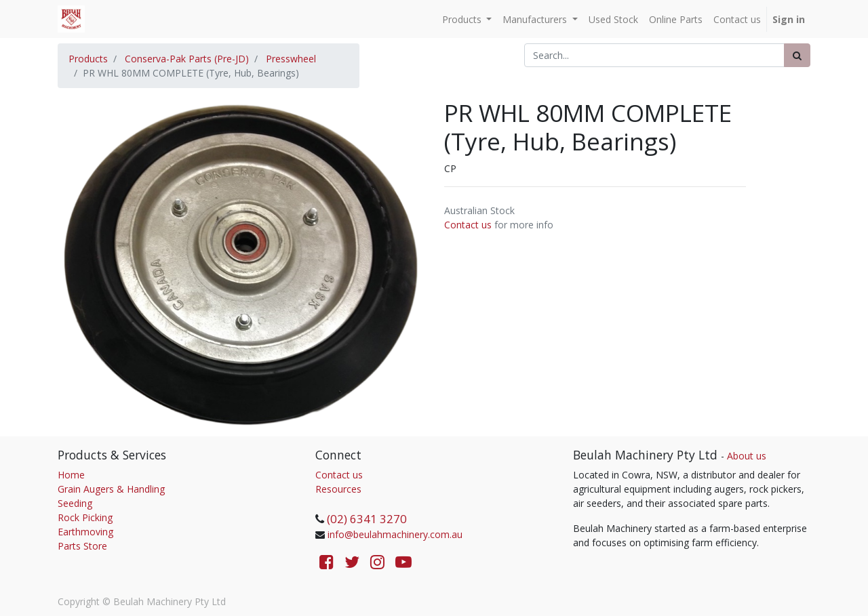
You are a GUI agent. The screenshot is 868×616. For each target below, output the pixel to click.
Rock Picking (85, 517)
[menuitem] (613, 19)
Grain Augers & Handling (111, 489)
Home (71, 475)
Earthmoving (85, 532)
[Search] (797, 55)
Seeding (75, 503)
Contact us (468, 225)
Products (88, 59)
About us (747, 456)
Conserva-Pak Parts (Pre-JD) (187, 59)
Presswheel (291, 59)
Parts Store (82, 546)
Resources (338, 489)
